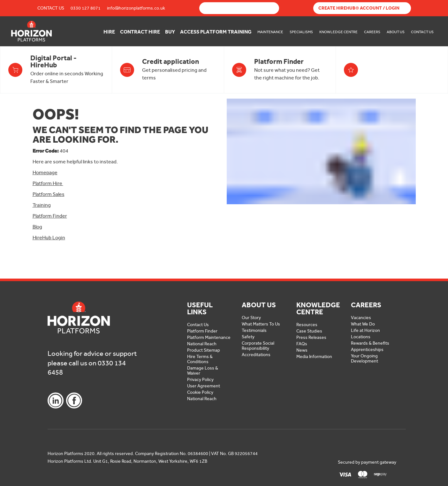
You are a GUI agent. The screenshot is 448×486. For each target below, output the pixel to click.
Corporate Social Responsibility (258, 346)
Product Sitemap (204, 350)
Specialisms (301, 32)
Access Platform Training (216, 32)
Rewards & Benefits (370, 343)
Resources (307, 325)
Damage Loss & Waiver (203, 371)
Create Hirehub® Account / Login (359, 8)
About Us (396, 32)
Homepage (45, 172)
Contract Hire (140, 32)
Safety (248, 337)
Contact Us (51, 8)
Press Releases (311, 337)
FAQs (302, 344)
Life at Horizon (365, 330)
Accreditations (256, 355)
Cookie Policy (200, 392)
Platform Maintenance (209, 337)
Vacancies (361, 318)
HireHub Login (49, 238)
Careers (372, 32)
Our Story (251, 318)
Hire (109, 32)
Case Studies (309, 331)
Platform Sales (49, 194)
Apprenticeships (367, 350)
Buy (170, 32)
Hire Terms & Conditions (200, 359)
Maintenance (270, 32)
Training (42, 205)
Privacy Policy (200, 380)
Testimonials (254, 330)
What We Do (363, 324)
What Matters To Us (261, 324)
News (302, 350)
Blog (37, 227)
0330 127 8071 (86, 8)
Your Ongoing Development (364, 359)
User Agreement (204, 386)
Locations (361, 337)
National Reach (202, 344)
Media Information (314, 357)
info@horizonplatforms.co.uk (136, 8)
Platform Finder (50, 216)
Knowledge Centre (338, 32)
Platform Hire (48, 183)
